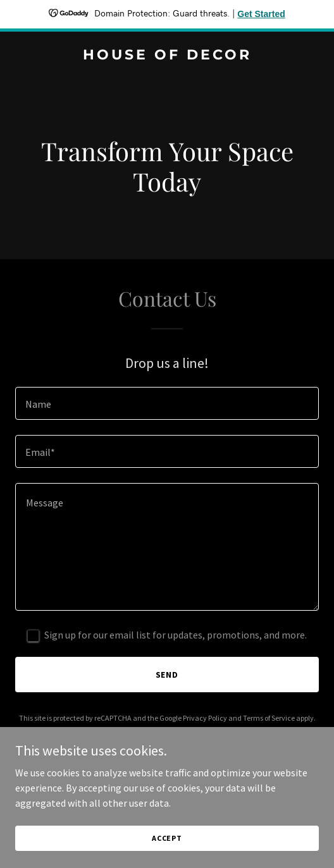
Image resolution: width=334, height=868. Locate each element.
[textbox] (167, 403)
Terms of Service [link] (269, 718)
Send (167, 675)
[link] (167, 56)
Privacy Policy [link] (205, 718)
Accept (167, 838)
